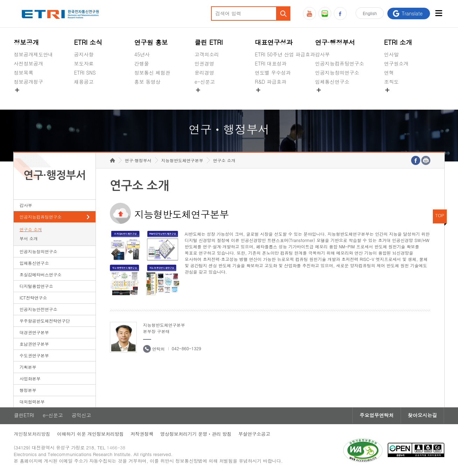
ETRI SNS (85, 73)
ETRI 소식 (88, 42)
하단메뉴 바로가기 (0, 0)
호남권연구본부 (34, 345)
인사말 (391, 54)
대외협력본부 (32, 403)
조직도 (391, 82)
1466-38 (116, 449)
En (369, 13)
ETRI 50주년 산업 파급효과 (285, 54)
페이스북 (340, 13)
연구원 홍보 (151, 42)
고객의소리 (207, 54)
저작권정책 (142, 435)
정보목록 (23, 73)
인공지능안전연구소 (38, 311)
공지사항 (84, 54)
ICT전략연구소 (33, 299)
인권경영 (204, 63)
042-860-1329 (186, 350)
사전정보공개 (28, 63)
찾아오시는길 (422, 417)
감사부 (323, 54)
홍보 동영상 (147, 82)
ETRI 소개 (398, 42)
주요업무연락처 (376, 417)
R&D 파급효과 (270, 82)
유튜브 (309, 13)
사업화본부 (30, 380)
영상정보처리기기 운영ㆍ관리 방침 (196, 435)
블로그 (325, 13)
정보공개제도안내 (33, 54)
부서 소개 (29, 240)
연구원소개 (396, 63)
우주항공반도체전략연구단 (45, 322)
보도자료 (84, 63)
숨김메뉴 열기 (17, 90)
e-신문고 (205, 82)
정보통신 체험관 (152, 73)
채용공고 (84, 82)
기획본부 (28, 368)
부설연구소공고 (255, 435)
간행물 (142, 63)
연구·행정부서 (335, 42)
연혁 (389, 73)
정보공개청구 (28, 82)
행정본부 (28, 391)
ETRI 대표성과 (271, 63)
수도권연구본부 (34, 357)
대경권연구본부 (34, 334)
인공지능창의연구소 (337, 73)
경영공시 (23, 98)
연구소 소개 (31, 231)
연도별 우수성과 (273, 73)
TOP (440, 217)
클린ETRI (24, 417)
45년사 (142, 54)
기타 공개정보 (399, 98)
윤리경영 (204, 73)
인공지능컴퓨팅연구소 (340, 63)
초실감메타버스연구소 (340, 98)
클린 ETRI (209, 42)
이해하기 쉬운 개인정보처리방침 (90, 435)
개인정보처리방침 (32, 435)
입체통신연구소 (332, 82)
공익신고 (204, 98)
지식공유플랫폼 (272, 98)
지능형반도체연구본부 (182, 162)
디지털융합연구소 (36, 287)
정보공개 (26, 42)
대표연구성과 (274, 42)
